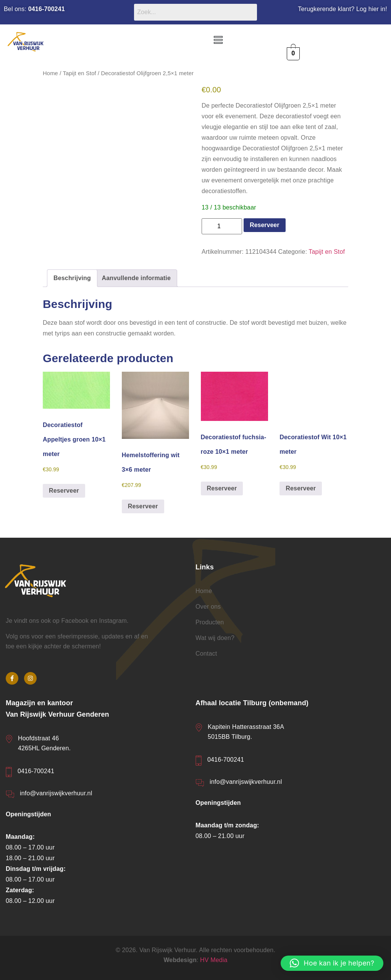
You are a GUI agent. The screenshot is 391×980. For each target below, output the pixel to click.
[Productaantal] (222, 226)
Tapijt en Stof (79, 73)
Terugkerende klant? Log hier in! (343, 9)
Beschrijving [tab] (72, 278)
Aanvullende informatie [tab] (136, 278)
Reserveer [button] (64, 491)
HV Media (214, 960)
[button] (218, 40)
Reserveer (264, 225)
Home (50, 73)
